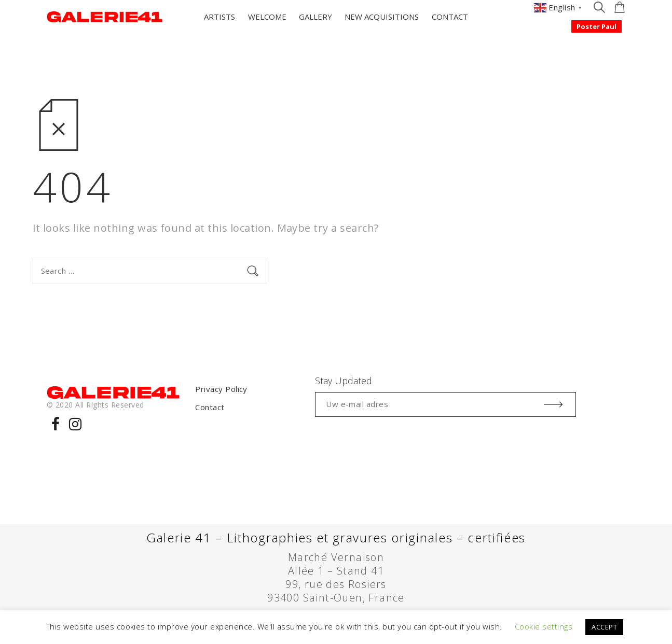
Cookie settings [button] (544, 626)
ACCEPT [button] (604, 627)
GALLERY (316, 17)
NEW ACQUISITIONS (382, 17)
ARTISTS (220, 17)
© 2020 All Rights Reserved (95, 405)
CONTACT (450, 17)
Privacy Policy (221, 389)
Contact (210, 407)
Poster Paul (596, 26)
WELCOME (267, 17)
